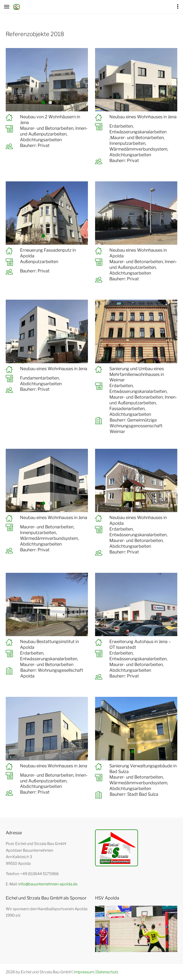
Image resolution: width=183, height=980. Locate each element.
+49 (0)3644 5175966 (39, 874)
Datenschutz (107, 972)
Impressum (84, 972)
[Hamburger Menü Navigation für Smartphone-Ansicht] (7, 7)
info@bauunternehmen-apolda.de (48, 884)
